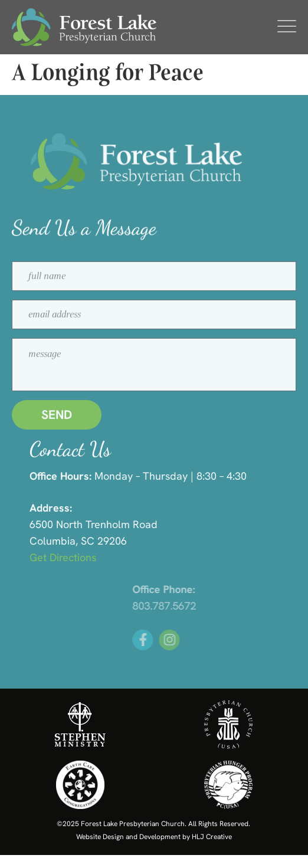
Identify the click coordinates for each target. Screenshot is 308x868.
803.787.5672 (218, 606)
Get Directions (78, 557)
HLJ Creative (212, 837)
